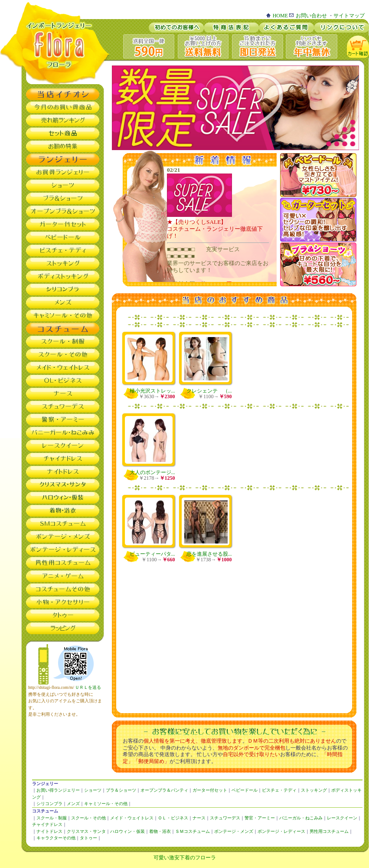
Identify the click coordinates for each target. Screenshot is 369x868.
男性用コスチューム (329, 831)
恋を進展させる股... (209, 554)
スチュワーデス (225, 818)
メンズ (73, 804)
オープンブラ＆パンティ (164, 790)
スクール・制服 (52, 818)
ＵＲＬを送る (88, 687)
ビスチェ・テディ (279, 790)
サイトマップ (349, 16)
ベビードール (245, 790)
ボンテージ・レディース (281, 831)
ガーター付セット (210, 790)
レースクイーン (342, 818)
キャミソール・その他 (106, 804)
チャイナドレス (47, 824)
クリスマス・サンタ (86, 831)
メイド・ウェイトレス (132, 818)
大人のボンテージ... (152, 472)
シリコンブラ (49, 804)
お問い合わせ (308, 16)
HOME (277, 16)
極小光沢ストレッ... (152, 391)
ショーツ (93, 790)
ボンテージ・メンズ (234, 831)
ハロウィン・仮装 (127, 831)
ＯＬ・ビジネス (173, 818)
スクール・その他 (88, 818)
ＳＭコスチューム (193, 831)
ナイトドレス (49, 831)
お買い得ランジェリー (58, 790)
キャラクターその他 (56, 838)
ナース (199, 818)
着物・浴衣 (160, 831)
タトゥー (88, 838)
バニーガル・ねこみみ (301, 818)
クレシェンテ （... (209, 391)
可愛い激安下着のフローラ (185, 858)
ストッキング (314, 790)
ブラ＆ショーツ (121, 790)
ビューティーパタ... (152, 554)
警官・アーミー (260, 818)
